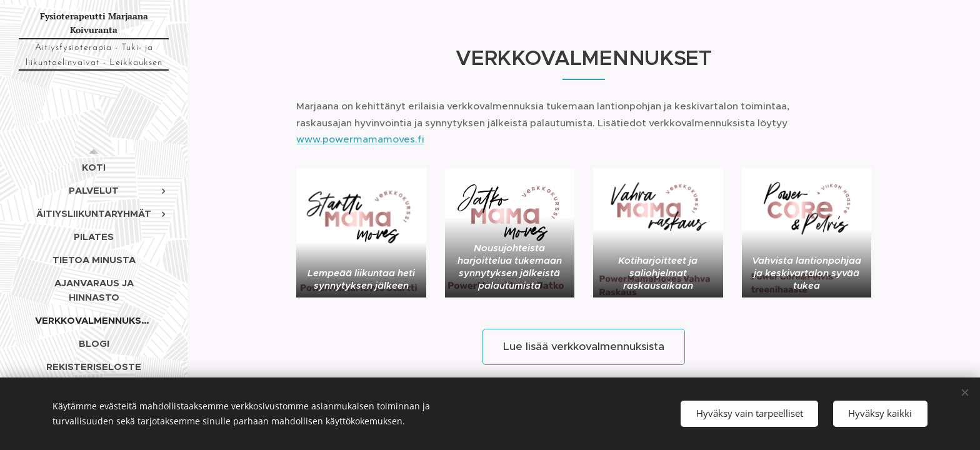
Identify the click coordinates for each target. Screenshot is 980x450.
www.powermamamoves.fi (360, 139)
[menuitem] (94, 167)
